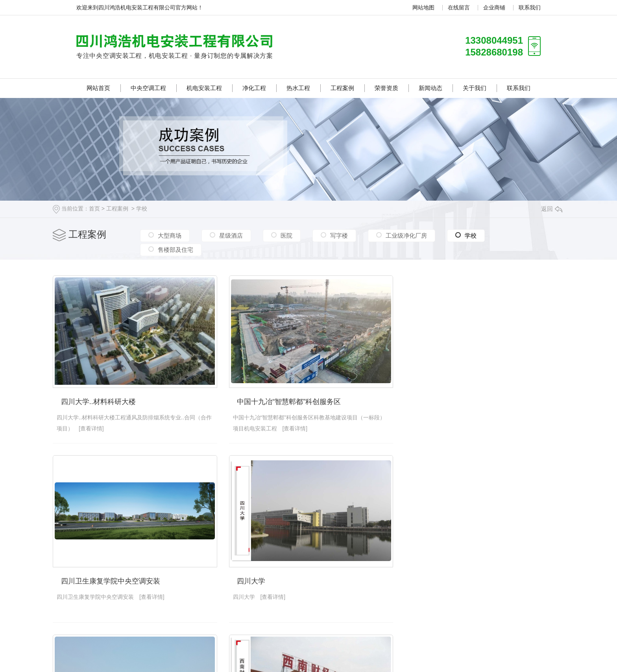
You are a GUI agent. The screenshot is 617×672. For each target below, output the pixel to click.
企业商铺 (494, 7)
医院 (286, 235)
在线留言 (459, 7)
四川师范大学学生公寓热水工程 (285, 579)
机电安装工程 (204, 88)
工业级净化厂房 (406, 235)
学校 (142, 209)
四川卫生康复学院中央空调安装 (459, 401)
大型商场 (170, 235)
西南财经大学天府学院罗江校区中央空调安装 (480, 579)
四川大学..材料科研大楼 (98, 401)
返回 (552, 209)
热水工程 (298, 88)
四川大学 (75, 579)
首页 (94, 209)
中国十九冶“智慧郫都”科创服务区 (287, 401)
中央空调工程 (148, 88)
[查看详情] (97, 427)
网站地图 (423, 7)
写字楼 (339, 235)
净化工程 (254, 88)
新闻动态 (430, 88)
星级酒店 (231, 235)
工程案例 (342, 88)
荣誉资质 (386, 88)
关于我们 (475, 88)
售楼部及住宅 (175, 249)
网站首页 (98, 88)
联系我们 (530, 7)
